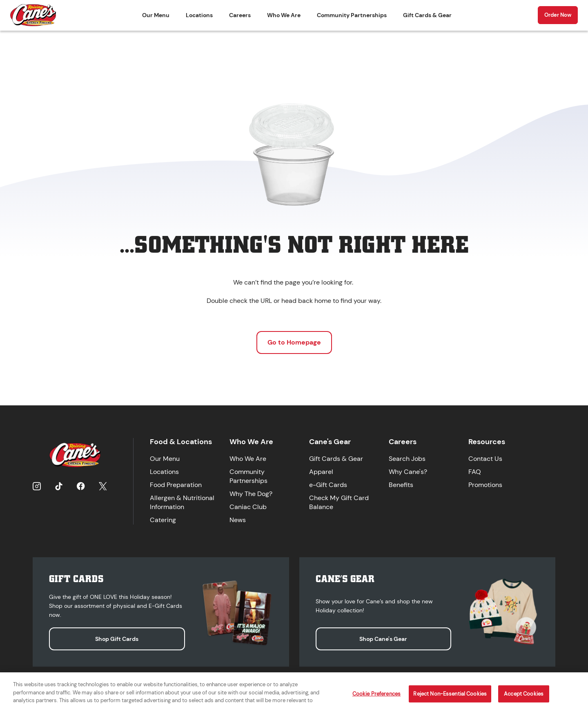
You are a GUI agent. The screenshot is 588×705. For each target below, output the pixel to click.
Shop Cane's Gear (383, 639)
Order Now (558, 15)
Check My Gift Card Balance (339, 502)
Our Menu (156, 15)
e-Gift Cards (328, 485)
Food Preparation (176, 485)
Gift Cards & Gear (427, 15)
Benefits (401, 485)
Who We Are (284, 15)
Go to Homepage (294, 342)
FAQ (475, 472)
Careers (240, 15)
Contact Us (485, 459)
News (238, 520)
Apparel (321, 472)
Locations (199, 15)
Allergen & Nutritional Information (182, 502)
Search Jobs (407, 459)
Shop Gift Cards (117, 639)
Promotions (485, 485)
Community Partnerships (352, 15)
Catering (163, 520)
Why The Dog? (251, 494)
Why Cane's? (408, 472)
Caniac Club (248, 507)
